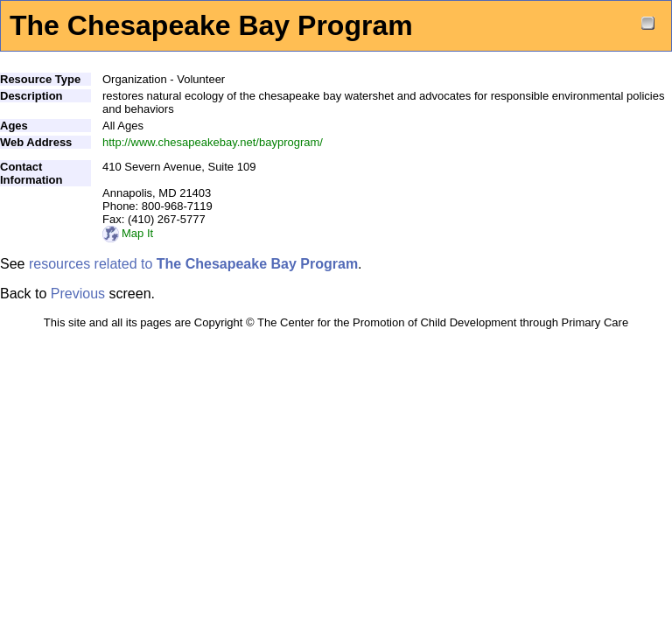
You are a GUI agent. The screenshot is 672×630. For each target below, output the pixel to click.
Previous (78, 294)
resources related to (193, 264)
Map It (128, 233)
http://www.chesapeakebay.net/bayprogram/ (213, 142)
